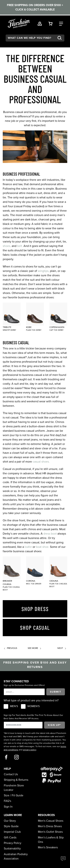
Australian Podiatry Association (16, 856)
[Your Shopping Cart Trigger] (50, 23)
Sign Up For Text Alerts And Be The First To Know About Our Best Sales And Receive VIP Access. (33, 717)
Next (62, 648)
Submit (56, 692)
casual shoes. (41, 462)
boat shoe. (43, 547)
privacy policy (30, 750)
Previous (10, 648)
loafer (28, 547)
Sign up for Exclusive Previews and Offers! (24, 685)
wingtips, (43, 271)
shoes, (7, 246)
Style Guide (11, 826)
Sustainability (12, 849)
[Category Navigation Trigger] (61, 23)
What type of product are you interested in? (31, 700)
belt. (20, 246)
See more (35, 648)
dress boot (50, 534)
